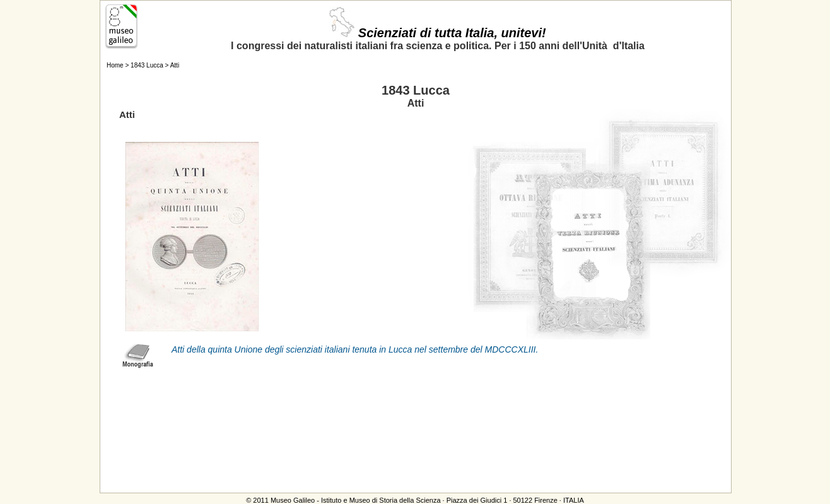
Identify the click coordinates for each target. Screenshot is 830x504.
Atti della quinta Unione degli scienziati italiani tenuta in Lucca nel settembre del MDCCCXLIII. (355, 349)
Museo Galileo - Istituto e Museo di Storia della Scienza (356, 500)
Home (115, 65)
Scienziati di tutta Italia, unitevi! (437, 33)
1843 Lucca (147, 65)
